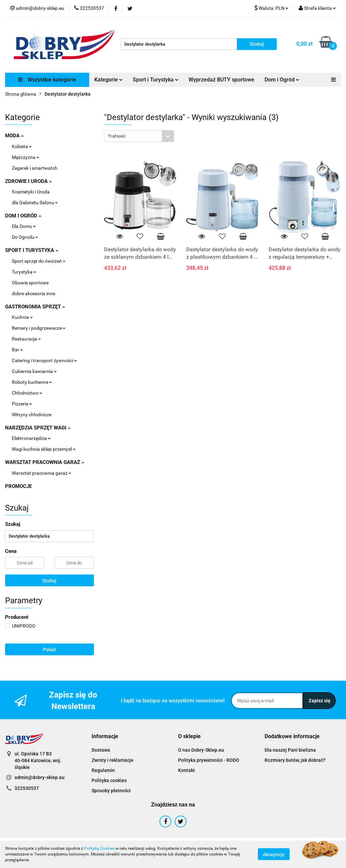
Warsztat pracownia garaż (42, 473)
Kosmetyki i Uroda (31, 192)
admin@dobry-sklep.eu (40, 777)
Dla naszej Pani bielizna (290, 750)
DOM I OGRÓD (23, 216)
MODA (14, 136)
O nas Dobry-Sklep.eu (201, 750)
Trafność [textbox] (117, 136)
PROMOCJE (18, 486)
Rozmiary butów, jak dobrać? (295, 760)
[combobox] (139, 136)
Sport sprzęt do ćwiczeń (39, 261)
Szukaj (49, 581)
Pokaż (50, 650)
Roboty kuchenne (32, 382)
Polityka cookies (109, 780)
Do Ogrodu (25, 237)
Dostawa (101, 750)
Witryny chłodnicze (32, 415)
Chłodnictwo (27, 393)
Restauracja (26, 339)
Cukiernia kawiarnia (34, 371)
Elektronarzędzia (31, 438)
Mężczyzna (26, 157)
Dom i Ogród (282, 80)
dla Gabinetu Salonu (35, 203)
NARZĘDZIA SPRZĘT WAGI (38, 428)
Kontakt (187, 770)
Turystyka (24, 272)
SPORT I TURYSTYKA (32, 250)
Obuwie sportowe (30, 283)
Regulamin (103, 770)
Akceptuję (274, 854)
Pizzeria (22, 404)
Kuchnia (22, 317)
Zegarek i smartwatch (35, 168)
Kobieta (22, 146)
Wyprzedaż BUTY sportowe (221, 80)
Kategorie (108, 80)
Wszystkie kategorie (47, 80)
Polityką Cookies (99, 848)
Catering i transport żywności (44, 360)
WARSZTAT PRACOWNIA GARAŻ (45, 462)
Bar (17, 350)
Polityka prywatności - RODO (209, 760)
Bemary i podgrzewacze (39, 328)
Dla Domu (24, 226)
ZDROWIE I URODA (28, 181)
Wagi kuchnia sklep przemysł (44, 449)
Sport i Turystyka (156, 80)
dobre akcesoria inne (33, 294)
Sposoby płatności (111, 791)
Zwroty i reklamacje (113, 760)
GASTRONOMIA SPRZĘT (35, 307)
